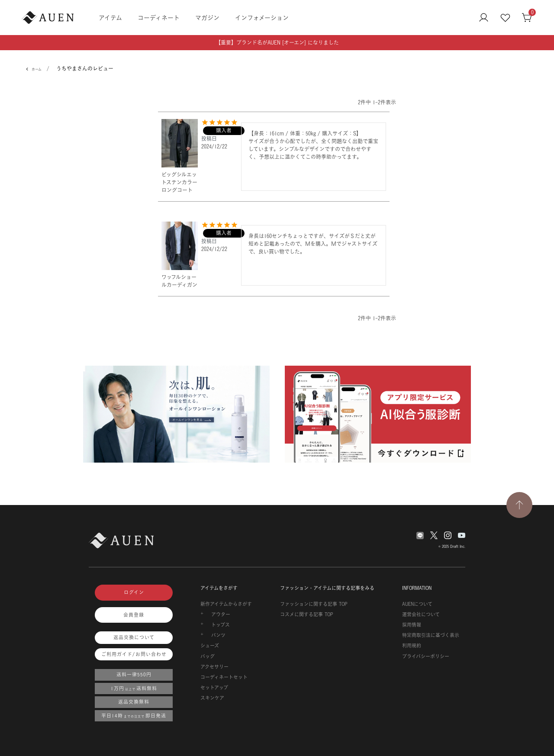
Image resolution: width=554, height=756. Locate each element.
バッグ (208, 656)
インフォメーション (262, 18)
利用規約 (412, 646)
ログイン (134, 592)
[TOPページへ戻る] (519, 505)
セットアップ (214, 688)
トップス (221, 625)
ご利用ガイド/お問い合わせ (134, 654)
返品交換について (134, 637)
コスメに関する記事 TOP (307, 614)
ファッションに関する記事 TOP (314, 604)
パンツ (218, 635)
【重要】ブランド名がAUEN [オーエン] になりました (277, 43)
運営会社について (421, 614)
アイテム (110, 18)
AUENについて (417, 604)
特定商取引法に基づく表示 (431, 635)
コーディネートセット (224, 677)
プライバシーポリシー (426, 656)
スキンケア (212, 698)
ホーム (37, 69)
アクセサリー (214, 667)
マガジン (207, 18)
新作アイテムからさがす (226, 604)
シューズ (210, 646)
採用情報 (412, 625)
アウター (221, 614)
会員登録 (134, 615)
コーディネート (159, 18)
